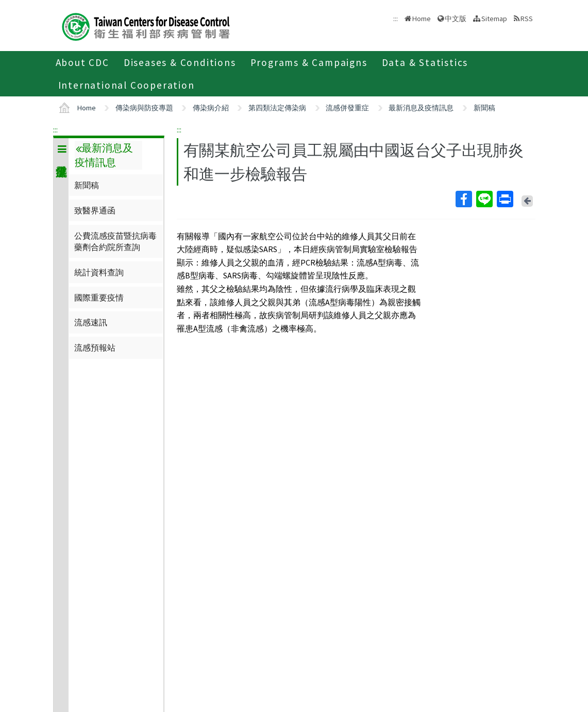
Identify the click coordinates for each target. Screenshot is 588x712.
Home (422, 19)
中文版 (456, 19)
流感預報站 (95, 347)
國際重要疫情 (99, 297)
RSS (527, 19)
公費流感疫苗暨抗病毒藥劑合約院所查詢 (115, 241)
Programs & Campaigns (309, 62)
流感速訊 (91, 322)
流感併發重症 (347, 108)
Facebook (463, 199)
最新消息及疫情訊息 (421, 108)
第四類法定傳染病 (277, 108)
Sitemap (494, 19)
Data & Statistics (425, 62)
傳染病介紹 (211, 108)
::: (55, 129)
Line (484, 199)
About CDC (82, 62)
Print (505, 199)
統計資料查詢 (99, 272)
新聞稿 (484, 108)
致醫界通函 (95, 210)
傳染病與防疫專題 (144, 108)
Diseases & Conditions (180, 62)
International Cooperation (127, 85)
